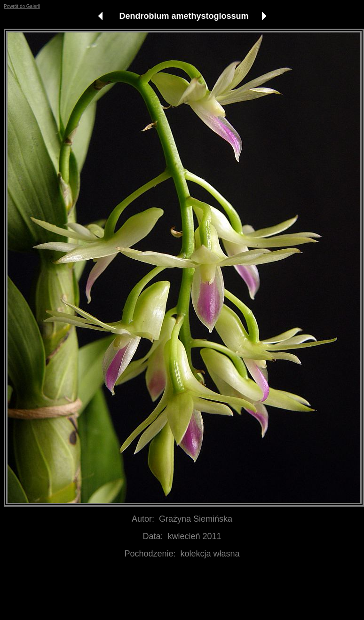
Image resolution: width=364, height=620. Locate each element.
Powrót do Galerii (22, 6)
